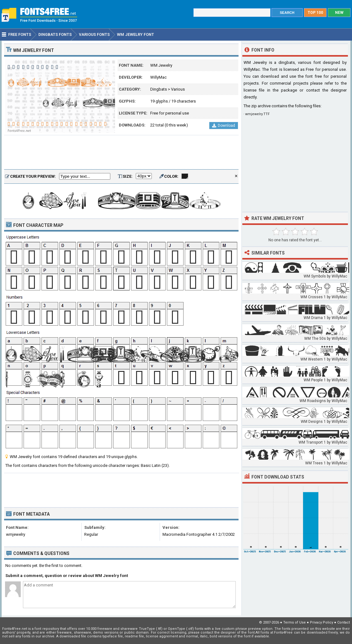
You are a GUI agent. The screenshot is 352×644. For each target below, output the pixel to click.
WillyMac (158, 77)
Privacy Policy (322, 622)
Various (178, 89)
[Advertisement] (121, 153)
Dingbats (159, 89)
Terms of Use (294, 622)
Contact (344, 622)
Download (224, 126)
